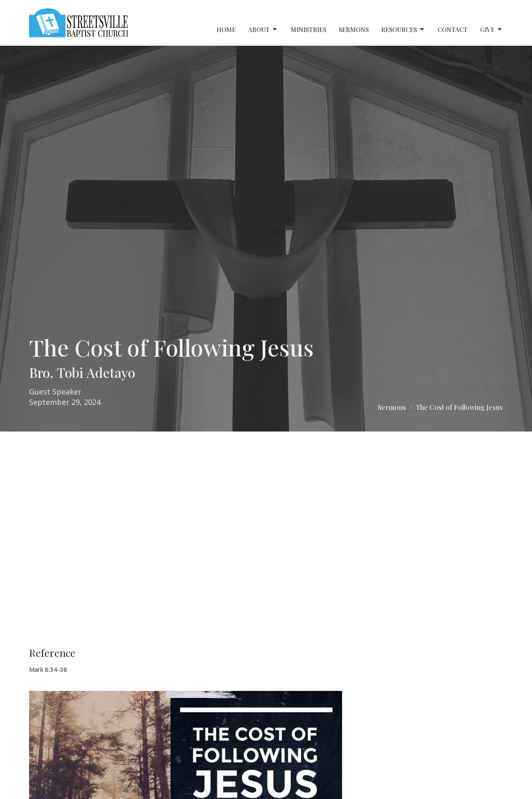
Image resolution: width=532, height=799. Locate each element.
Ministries (308, 30)
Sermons (354, 30)
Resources (403, 30)
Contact (453, 30)
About (263, 30)
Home (226, 30)
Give (491, 30)
